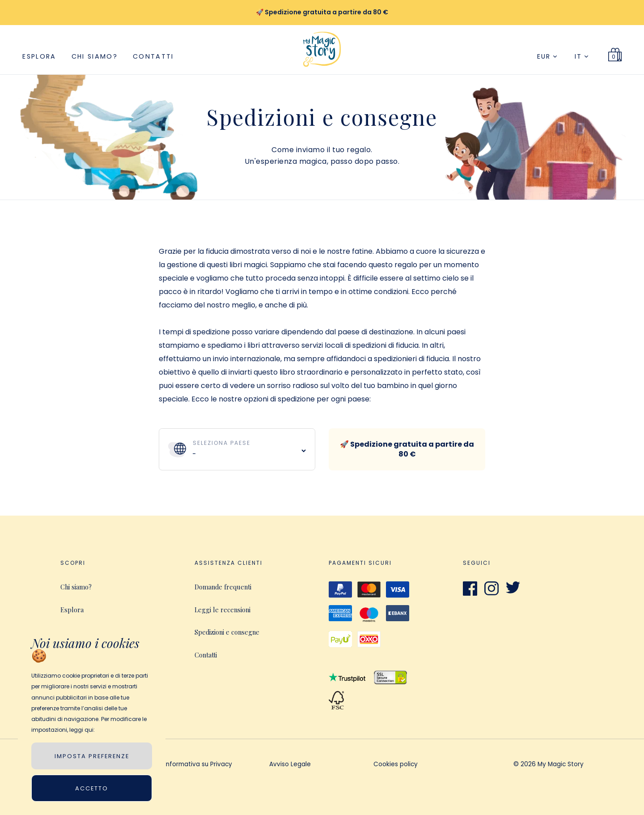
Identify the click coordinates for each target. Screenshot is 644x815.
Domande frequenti (223, 587)
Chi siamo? (95, 56)
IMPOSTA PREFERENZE (92, 756)
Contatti (153, 56)
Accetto (92, 788)
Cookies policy (396, 765)
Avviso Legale (290, 765)
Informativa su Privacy (198, 765)
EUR (547, 56)
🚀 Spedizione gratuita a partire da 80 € (407, 449)
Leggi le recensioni (222, 610)
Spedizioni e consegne (227, 632)
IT (581, 56)
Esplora (39, 56)
